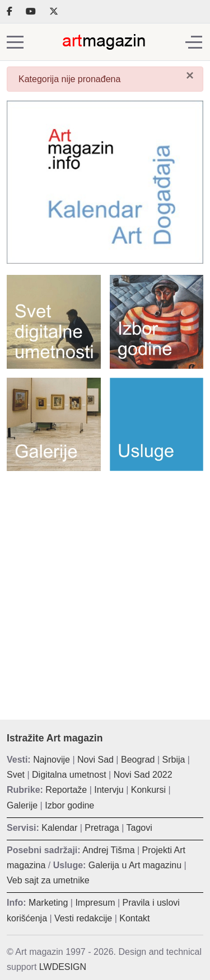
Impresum (95, 903)
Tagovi (139, 828)
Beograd (138, 760)
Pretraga (102, 828)
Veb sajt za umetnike (48, 880)
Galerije (22, 805)
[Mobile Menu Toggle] (15, 42)
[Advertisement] (105, 587)
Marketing (48, 903)
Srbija (174, 760)
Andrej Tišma (108, 850)
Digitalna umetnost (69, 775)
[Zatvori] (190, 75)
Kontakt (134, 918)
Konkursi (148, 790)
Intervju (109, 790)
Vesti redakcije (83, 918)
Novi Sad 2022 (143, 775)
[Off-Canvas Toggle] (194, 42)
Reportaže (66, 790)
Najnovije (52, 760)
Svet (16, 775)
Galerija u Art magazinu (135, 865)
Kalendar (59, 828)
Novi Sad (95, 760)
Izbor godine (69, 805)
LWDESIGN (63, 967)
